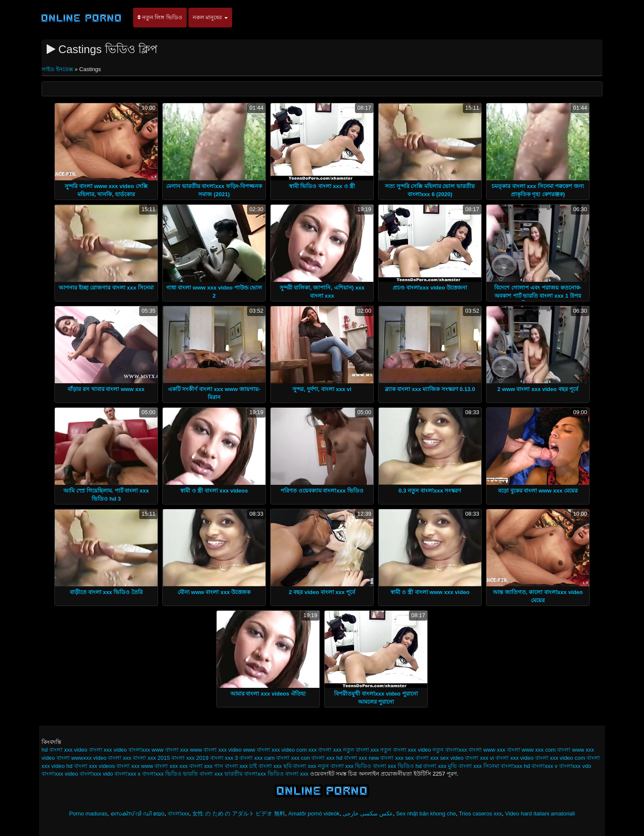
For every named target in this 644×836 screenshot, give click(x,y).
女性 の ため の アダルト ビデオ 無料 (239, 814)
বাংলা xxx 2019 (190, 758)
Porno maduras (88, 814)
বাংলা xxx (119, 758)
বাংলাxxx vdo (575, 766)
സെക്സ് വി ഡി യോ (138, 814)
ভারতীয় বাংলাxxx (245, 774)
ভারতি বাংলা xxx (203, 774)
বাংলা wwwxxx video (82, 758)
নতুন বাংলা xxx (361, 750)
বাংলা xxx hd (327, 758)
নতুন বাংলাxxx (450, 750)
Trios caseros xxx (481, 814)
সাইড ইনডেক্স (58, 69)
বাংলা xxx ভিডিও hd (397, 766)
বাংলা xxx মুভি (440, 766)
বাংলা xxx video (514, 758)
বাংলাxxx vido (96, 774)
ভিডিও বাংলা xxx (288, 774)
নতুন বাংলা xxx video (405, 750)
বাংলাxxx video (60, 774)
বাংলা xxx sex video (440, 758)
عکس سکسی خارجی (368, 814)
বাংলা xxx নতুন (311, 766)
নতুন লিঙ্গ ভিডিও (160, 17)
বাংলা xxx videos (94, 766)
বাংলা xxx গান (206, 766)
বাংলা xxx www (135, 766)
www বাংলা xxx (170, 750)
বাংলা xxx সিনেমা (479, 766)
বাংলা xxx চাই (241, 766)
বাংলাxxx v (544, 766)
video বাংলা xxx (93, 750)
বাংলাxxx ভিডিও (162, 774)
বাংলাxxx (179, 814)
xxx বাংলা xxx (325, 750)
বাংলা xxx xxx (171, 766)
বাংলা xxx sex (397, 758)
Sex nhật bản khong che (426, 814)
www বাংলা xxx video (216, 750)
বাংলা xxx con (293, 758)
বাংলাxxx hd (515, 766)
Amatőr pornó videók (314, 814)
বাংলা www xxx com (531, 750)
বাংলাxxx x (127, 774)
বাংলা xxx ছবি (275, 766)
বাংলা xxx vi (479, 758)
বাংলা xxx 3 (224, 758)
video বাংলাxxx (132, 750)
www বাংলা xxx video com (275, 750)
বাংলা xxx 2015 (151, 758)
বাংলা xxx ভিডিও (351, 766)
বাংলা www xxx (487, 750)
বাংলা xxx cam (257, 758)
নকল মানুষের (210, 17)
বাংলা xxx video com (560, 758)
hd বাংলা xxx (57, 750)
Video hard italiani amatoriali (540, 814)
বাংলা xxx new (361, 758)
